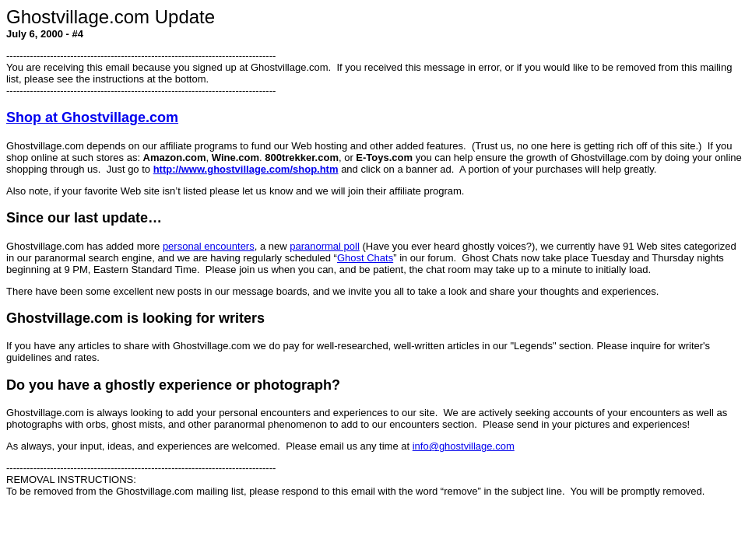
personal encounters (209, 246)
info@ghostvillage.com (464, 446)
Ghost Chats (365, 258)
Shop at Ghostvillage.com (92, 117)
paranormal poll (325, 246)
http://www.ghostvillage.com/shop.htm (246, 169)
